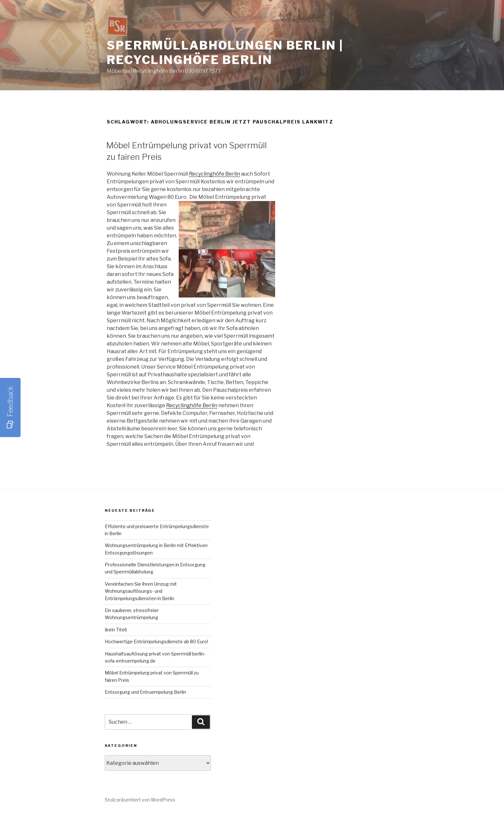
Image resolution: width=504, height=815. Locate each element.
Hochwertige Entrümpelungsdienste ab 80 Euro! (156, 641)
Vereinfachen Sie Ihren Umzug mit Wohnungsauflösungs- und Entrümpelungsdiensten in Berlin (141, 591)
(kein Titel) (116, 630)
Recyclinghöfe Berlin (215, 174)
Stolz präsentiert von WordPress (140, 800)
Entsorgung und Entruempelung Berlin (145, 692)
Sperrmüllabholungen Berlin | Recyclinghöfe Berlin (225, 53)
